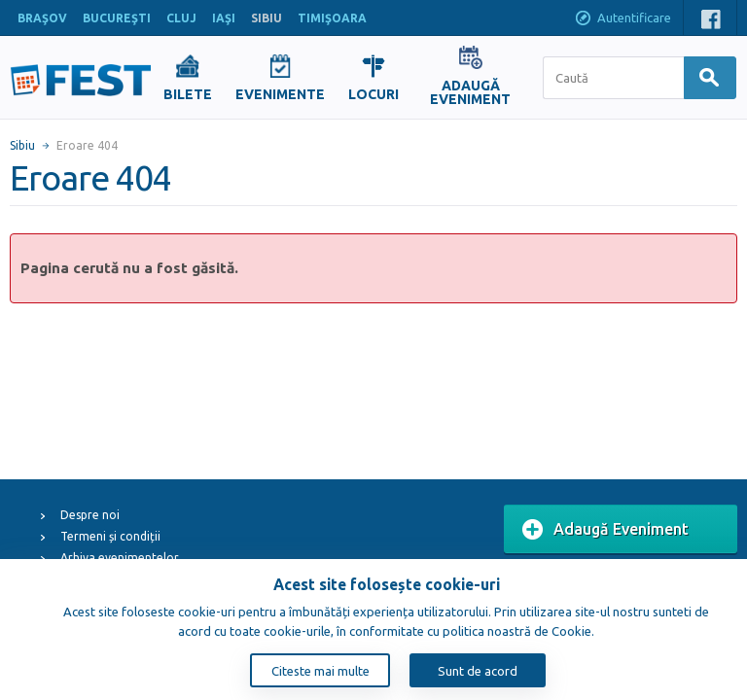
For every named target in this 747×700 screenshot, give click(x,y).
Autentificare (622, 19)
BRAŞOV (42, 18)
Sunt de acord (478, 671)
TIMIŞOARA (332, 18)
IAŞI (224, 18)
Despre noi (90, 515)
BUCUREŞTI (117, 18)
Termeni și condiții (110, 536)
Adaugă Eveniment (605, 530)
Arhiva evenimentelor (120, 558)
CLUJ (181, 18)
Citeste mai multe (320, 671)
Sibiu (22, 145)
